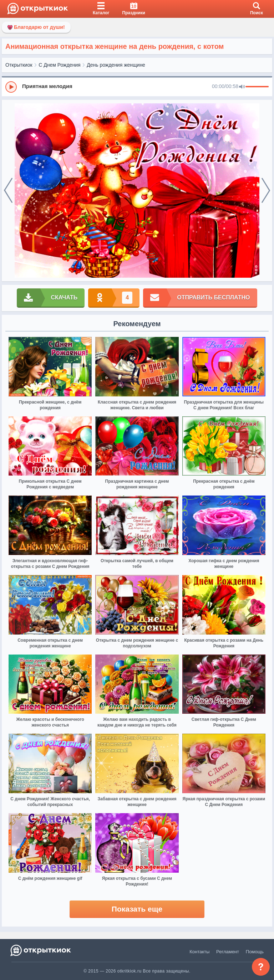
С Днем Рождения (59, 65)
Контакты (199, 952)
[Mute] (242, 87)
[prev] (8, 191)
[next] (266, 191)
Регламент (228, 952)
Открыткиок (19, 65)
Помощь (255, 952)
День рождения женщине (116, 65)
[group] (137, 87)
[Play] (11, 87)
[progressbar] (257, 87)
